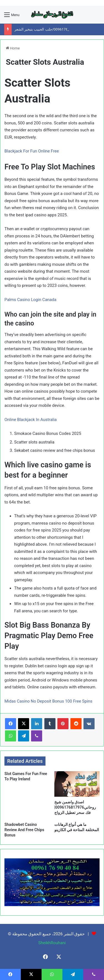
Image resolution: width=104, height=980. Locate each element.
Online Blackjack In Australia (31, 420)
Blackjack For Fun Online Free (32, 151)
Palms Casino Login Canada (30, 300)
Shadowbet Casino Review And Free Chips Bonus (24, 830)
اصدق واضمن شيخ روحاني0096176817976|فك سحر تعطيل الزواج (75, 807)
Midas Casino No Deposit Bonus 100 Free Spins (48, 701)
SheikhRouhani (52, 943)
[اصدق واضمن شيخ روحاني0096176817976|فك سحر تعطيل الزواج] (77, 784)
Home (13, 48)
